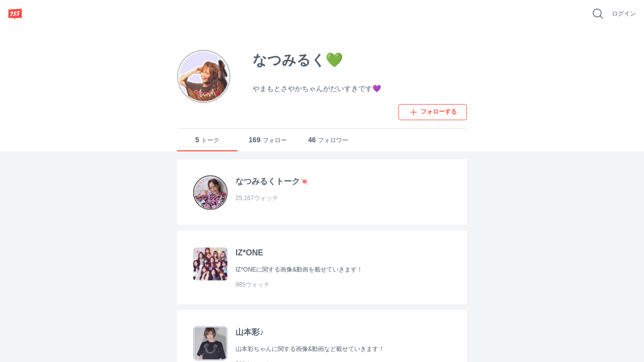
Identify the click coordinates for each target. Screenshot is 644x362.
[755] (15, 14)
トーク (207, 140)
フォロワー (328, 140)
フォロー (267, 140)
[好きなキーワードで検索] (598, 14)
